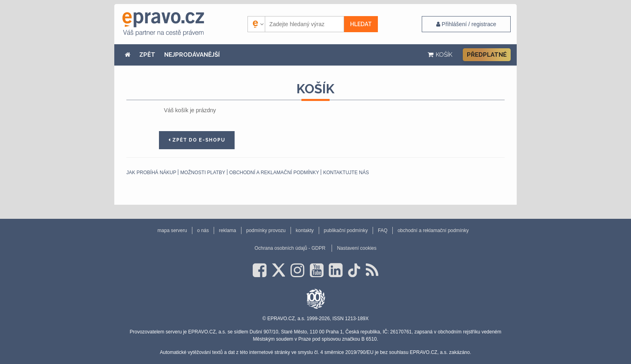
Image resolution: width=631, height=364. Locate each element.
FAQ (383, 230)
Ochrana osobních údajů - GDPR (290, 248)
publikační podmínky (346, 230)
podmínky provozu (266, 230)
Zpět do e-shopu (197, 140)
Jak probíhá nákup (151, 173)
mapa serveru (172, 230)
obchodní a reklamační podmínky (274, 173)
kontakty (305, 230)
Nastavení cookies (357, 248)
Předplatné (487, 55)
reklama (228, 230)
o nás (203, 230)
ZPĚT (147, 55)
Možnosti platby (203, 173)
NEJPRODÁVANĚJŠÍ (192, 55)
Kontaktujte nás (346, 173)
